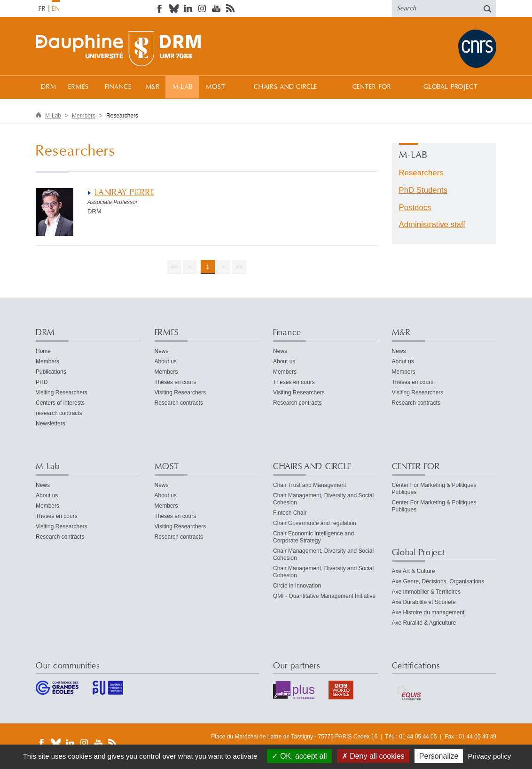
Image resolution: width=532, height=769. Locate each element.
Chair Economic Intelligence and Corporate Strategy (313, 537)
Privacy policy (490, 756)
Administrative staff (432, 224)
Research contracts (179, 403)
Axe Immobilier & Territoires (426, 592)
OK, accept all (299, 756)
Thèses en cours (176, 382)
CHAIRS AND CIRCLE (286, 87)
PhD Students (423, 190)
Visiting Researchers (62, 392)
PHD (42, 382)
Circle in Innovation (297, 586)
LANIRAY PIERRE (124, 192)
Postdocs (415, 208)
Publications (51, 372)
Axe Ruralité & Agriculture (424, 623)
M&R (153, 87)
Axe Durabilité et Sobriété (424, 602)
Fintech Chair (290, 513)
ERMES (78, 87)
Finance (118, 87)
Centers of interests (60, 403)
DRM (49, 87)
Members (84, 116)
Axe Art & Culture (414, 571)
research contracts (59, 413)
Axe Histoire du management (428, 612)
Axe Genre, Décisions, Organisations (438, 581)
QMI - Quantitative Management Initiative (324, 596)
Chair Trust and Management (309, 485)
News (162, 351)
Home (43, 351)
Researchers (421, 173)
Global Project (451, 87)
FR (42, 9)
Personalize (439, 756)
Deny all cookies (373, 756)
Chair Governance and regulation (315, 523)
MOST (215, 87)
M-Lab (183, 87)
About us (166, 361)
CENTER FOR (372, 87)
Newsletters (51, 424)
